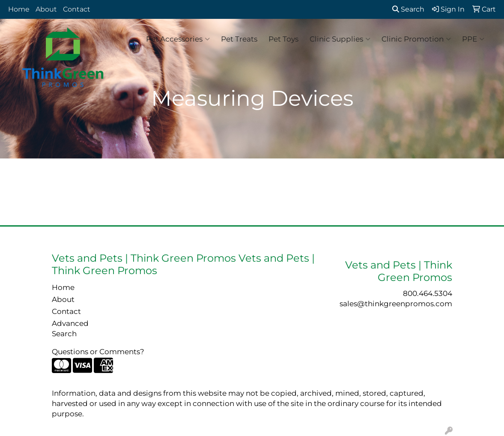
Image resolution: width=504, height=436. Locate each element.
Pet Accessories (178, 39)
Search (408, 9)
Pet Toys (283, 39)
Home (19, 9)
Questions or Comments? (98, 351)
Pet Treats (239, 39)
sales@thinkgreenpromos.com (396, 303)
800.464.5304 (428, 293)
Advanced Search (70, 328)
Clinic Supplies (340, 39)
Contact (77, 9)
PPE (473, 39)
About (46, 9)
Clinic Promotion (416, 39)
